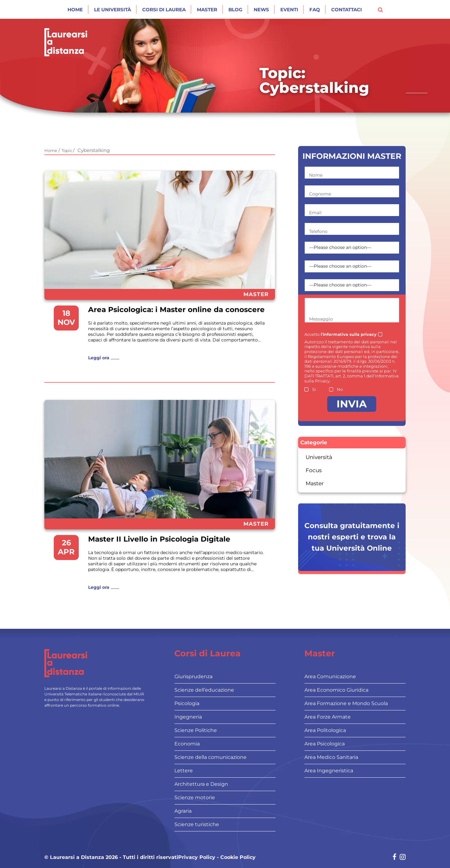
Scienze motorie (195, 797)
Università (319, 457)
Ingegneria (188, 717)
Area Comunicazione (330, 676)
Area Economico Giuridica (336, 690)
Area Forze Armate (327, 717)
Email (315, 213)
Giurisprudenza (193, 676)
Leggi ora (99, 358)
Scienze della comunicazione (210, 757)
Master (207, 10)
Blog (235, 10)
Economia (187, 744)
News (261, 10)
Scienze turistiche (197, 824)
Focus (314, 470)
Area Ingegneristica (329, 771)
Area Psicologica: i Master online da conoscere (176, 310)
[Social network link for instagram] (403, 858)
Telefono (318, 231)
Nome (316, 175)
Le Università (112, 10)
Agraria (183, 811)
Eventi (289, 10)
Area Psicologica (325, 744)
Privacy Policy (197, 857)
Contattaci (347, 10)
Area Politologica (325, 730)
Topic (67, 150)
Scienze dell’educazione (204, 690)
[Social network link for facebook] (395, 858)
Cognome (320, 194)
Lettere (184, 771)
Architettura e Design (201, 784)
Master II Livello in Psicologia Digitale (159, 539)
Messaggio (321, 319)
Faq (315, 10)
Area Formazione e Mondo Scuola (346, 703)
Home (75, 10)
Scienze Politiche (196, 730)
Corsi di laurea (164, 10)
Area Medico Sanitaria (331, 757)
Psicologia (187, 703)
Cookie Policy (238, 857)
